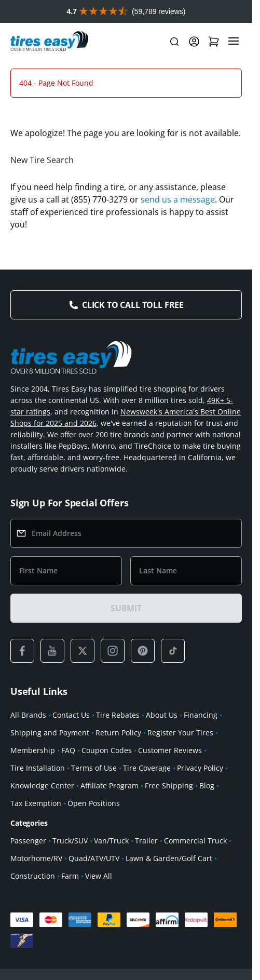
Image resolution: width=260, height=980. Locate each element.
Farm (70, 899)
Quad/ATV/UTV (94, 881)
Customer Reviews (170, 773)
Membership (33, 773)
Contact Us (71, 738)
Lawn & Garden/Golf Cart (169, 881)
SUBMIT (126, 631)
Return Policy (118, 755)
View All (99, 899)
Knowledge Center (42, 808)
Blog (207, 808)
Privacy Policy (200, 791)
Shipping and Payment (50, 755)
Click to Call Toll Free (133, 328)
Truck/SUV (70, 863)
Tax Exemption (36, 826)
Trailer (146, 863)
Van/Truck (111, 863)
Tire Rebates (118, 738)
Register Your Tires (180, 755)
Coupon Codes (107, 773)
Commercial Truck (195, 863)
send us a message (178, 222)
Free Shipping (169, 808)
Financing (201, 738)
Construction (33, 899)
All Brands (28, 738)
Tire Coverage (147, 791)
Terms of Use (94, 791)
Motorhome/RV (36, 881)
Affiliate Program (110, 808)
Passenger (28, 863)
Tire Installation (38, 791)
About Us (162, 738)
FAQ (68, 773)
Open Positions (94, 826)
